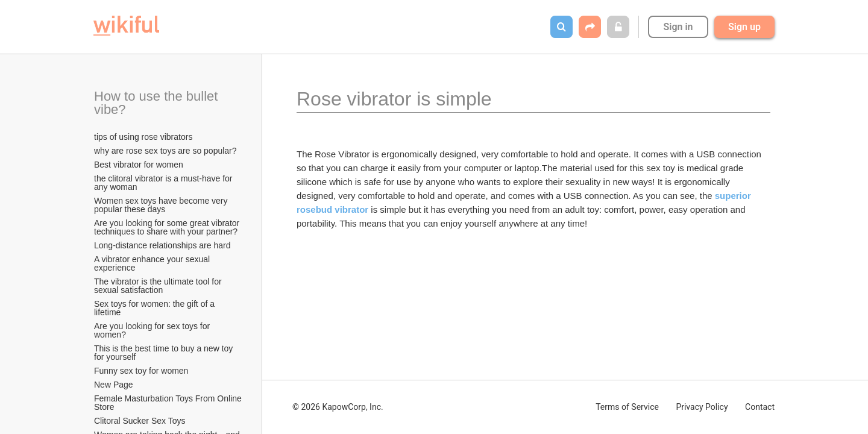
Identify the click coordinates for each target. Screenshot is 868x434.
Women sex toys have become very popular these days (162, 205)
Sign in (678, 27)
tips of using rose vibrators (143, 137)
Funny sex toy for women (141, 371)
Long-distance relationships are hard (162, 245)
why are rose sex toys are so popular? (165, 151)
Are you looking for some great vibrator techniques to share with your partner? (168, 227)
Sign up (744, 27)
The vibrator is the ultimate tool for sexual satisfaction (159, 286)
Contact (760, 407)
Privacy (702, 407)
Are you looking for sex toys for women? (153, 330)
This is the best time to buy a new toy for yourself (165, 353)
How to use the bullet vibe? (158, 103)
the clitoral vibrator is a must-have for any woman (164, 183)
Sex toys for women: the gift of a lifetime (156, 308)
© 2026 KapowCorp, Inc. (338, 407)
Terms (627, 407)
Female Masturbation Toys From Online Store (169, 403)
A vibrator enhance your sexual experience (153, 263)
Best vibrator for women (139, 165)
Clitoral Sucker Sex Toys (141, 421)
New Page (114, 385)
